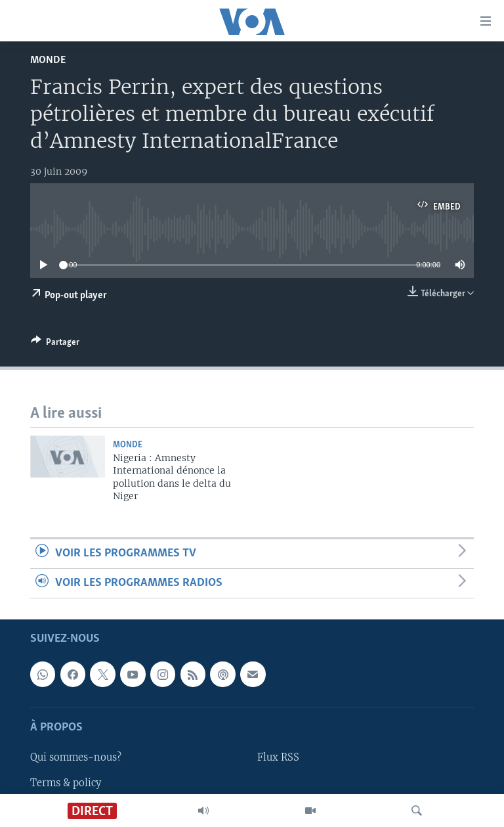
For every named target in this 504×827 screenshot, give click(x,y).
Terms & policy (66, 783)
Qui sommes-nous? (76, 758)
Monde (48, 60)
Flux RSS (278, 758)
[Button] (55, 344)
